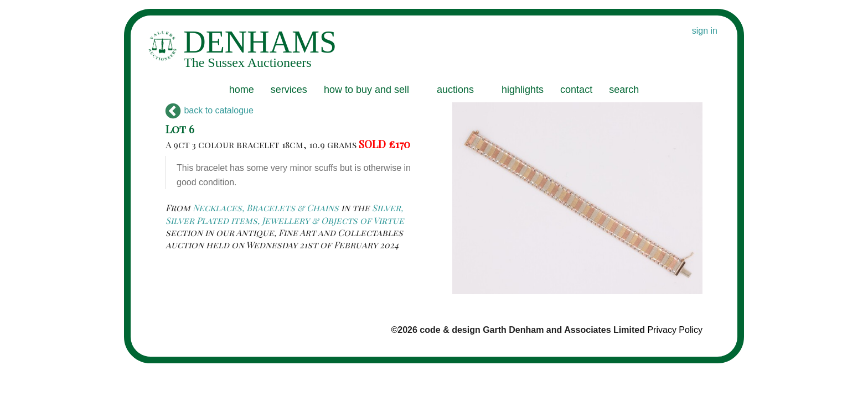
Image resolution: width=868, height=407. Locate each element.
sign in (705, 31)
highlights (523, 90)
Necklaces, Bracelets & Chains (266, 208)
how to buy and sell (366, 90)
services (289, 90)
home (242, 90)
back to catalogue (210, 110)
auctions (455, 90)
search (624, 90)
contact (576, 90)
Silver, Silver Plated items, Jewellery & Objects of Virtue (285, 214)
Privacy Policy (675, 330)
